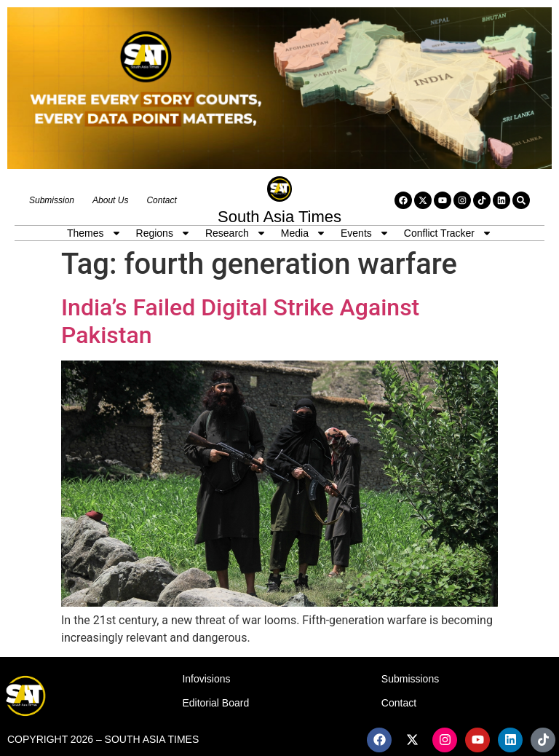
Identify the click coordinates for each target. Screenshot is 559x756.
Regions (163, 233)
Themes (94, 233)
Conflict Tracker (448, 233)
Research (236, 233)
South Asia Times (279, 217)
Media (304, 233)
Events (365, 233)
